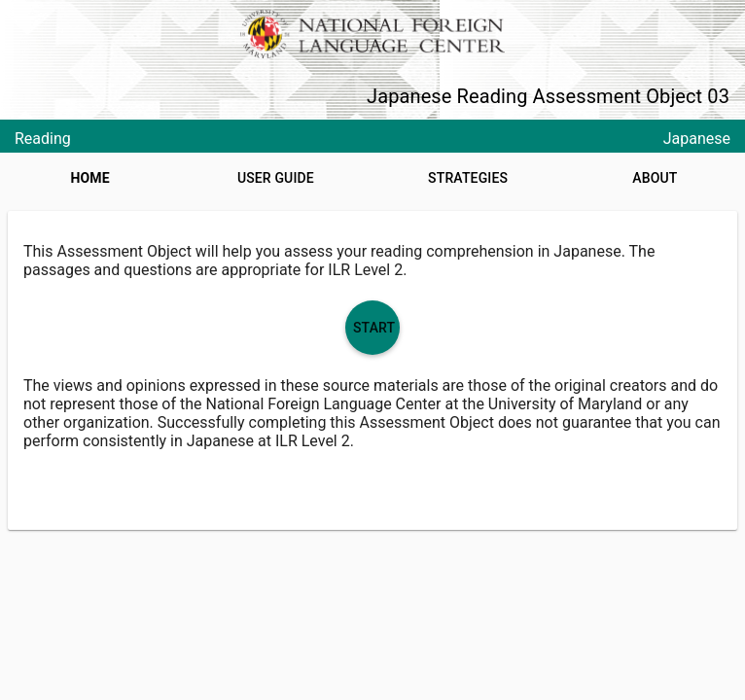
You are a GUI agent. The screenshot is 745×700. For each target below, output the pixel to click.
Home (90, 178)
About (655, 178)
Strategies (468, 178)
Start (374, 328)
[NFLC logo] (372, 34)
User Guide (276, 178)
